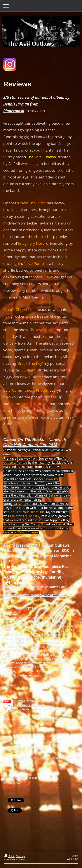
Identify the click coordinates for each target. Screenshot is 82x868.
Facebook (14, 783)
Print (10, 856)
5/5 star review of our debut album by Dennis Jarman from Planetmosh (36, 104)
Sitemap (20, 856)
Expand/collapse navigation (41, 6)
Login (75, 856)
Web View (72, 859)
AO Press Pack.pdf (30, 705)
